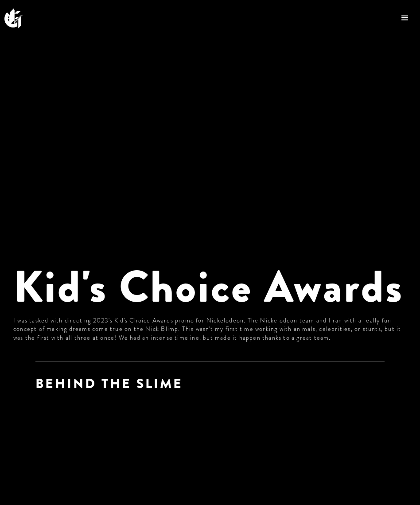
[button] (406, 18)
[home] (18, 18)
